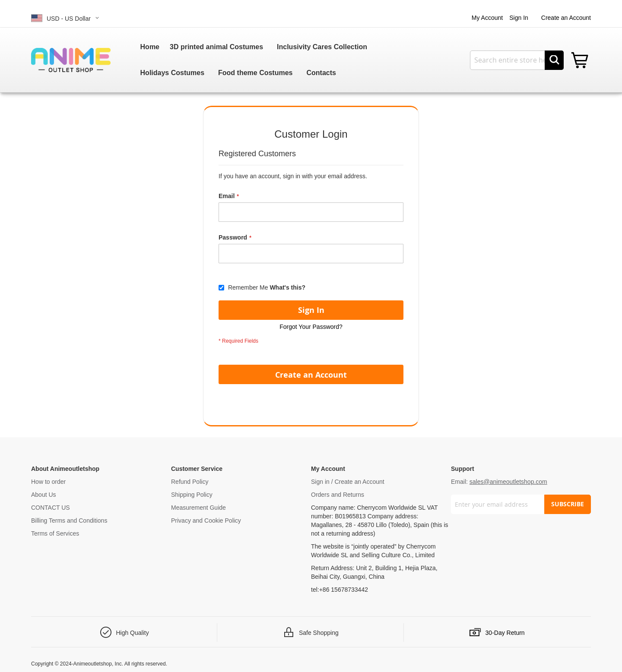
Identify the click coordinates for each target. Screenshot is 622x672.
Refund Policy (190, 482)
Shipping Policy (192, 495)
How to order (48, 482)
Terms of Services (55, 533)
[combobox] (517, 60)
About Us (44, 495)
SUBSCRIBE (568, 504)
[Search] (554, 60)
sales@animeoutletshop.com (508, 482)
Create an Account (566, 18)
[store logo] (71, 60)
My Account (487, 18)
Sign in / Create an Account (348, 482)
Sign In (519, 18)
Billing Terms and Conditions (69, 521)
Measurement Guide (198, 508)
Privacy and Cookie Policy (206, 521)
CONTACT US (51, 508)
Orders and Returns (338, 495)
